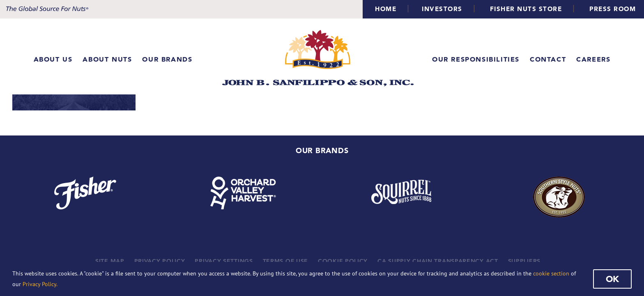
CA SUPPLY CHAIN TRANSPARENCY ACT (438, 261)
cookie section (551, 273)
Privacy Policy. (40, 284)
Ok (612, 279)
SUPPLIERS (524, 261)
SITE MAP (110, 261)
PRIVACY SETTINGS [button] (224, 261)
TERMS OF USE (285, 261)
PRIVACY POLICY (160, 261)
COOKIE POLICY (343, 261)
